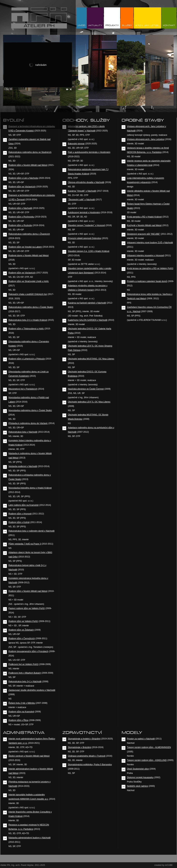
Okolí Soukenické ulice (138, 769)
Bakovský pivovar (76, 144)
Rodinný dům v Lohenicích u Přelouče (27, 359)
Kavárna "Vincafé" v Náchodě (82, 191)
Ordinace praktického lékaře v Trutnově (87, 756)
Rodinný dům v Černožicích (22, 638)
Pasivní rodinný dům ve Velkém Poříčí (27, 608)
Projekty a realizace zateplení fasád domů (147, 281)
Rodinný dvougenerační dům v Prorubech (28, 651)
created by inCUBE (164, 865)
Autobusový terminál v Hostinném (84, 212)
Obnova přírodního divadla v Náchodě (86, 182)
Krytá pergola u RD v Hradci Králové (144, 217)
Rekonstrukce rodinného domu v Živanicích (29, 234)
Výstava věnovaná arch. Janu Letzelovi (146, 139)
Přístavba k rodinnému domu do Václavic (28, 423)
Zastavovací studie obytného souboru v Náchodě (32, 690)
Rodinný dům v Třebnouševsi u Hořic (26, 329)
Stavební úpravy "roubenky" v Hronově (86, 225)
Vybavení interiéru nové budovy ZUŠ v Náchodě (150, 243)
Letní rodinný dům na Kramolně (23, 505)
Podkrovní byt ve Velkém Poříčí (23, 664)
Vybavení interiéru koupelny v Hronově (146, 256)
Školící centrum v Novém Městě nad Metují (29, 756)
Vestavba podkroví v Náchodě (23, 466)
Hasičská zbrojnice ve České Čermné (86, 389)
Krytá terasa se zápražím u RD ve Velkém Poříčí (150, 268)
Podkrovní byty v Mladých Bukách (25, 673)
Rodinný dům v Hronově (20, 514)
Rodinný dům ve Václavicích (22, 187)
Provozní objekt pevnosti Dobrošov (84, 238)
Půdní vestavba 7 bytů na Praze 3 (25, 544)
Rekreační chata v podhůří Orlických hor (28, 294)
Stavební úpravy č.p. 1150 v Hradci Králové (89, 251)
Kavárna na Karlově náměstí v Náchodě (87, 303)
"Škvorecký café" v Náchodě (81, 200)
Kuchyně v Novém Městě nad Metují (144, 225)
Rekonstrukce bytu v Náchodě (23, 432)
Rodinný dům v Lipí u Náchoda (23, 178)
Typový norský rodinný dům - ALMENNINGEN (149, 747)
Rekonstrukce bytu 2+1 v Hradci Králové (28, 320)
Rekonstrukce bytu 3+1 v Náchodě (25, 682)
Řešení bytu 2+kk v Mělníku (22, 703)
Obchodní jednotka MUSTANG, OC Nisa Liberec (91, 359)
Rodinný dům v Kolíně (19, 522)
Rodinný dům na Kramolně (21, 712)
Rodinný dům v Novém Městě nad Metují (28, 165)
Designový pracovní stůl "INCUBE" (144, 234)
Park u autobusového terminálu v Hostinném (89, 152)
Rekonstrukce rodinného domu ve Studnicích (30, 152)
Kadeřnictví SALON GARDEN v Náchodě (88, 320)
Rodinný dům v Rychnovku (21, 217)
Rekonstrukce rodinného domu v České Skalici (31, 307)
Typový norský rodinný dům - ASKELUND (147, 760)
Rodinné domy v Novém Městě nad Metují (29, 256)
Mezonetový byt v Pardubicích (23, 389)
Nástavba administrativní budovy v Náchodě (29, 838)
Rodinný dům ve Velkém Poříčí (23, 621)
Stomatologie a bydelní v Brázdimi (84, 739)
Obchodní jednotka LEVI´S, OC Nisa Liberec (89, 402)
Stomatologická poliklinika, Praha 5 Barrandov (90, 765)
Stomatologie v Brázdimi (79, 747)
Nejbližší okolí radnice (138, 786)
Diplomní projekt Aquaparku (140, 777)
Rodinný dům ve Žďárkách (21, 630)
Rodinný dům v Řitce (18, 720)
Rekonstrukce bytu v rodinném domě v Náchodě (31, 531)
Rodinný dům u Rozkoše (20, 225)
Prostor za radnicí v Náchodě (141, 739)
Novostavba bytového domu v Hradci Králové (30, 488)
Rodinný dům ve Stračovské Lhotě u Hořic (29, 281)
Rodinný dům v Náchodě (20, 208)
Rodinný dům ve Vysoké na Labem (25, 247)
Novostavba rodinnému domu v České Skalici (30, 410)
